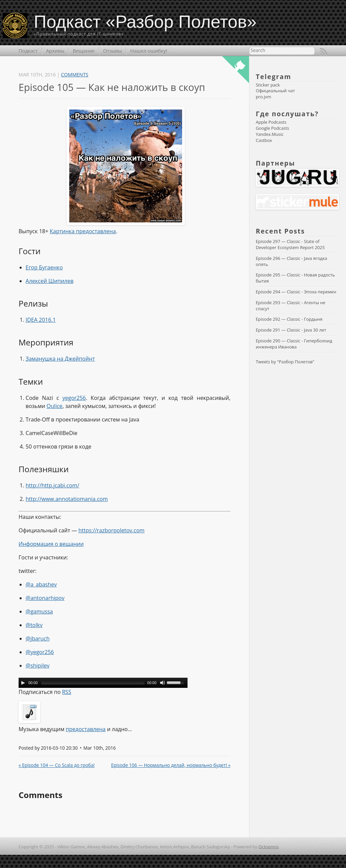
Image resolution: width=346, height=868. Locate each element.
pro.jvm (264, 97)
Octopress (269, 847)
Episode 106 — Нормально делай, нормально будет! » (171, 765)
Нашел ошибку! (149, 51)
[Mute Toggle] (163, 683)
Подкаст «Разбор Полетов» (145, 22)
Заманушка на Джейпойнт (60, 359)
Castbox (264, 140)
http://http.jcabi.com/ (53, 485)
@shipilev (38, 666)
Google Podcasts (273, 128)
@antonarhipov (45, 598)
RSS (324, 52)
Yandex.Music (270, 134)
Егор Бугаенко (44, 267)
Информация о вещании (51, 544)
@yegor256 (40, 652)
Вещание (84, 51)
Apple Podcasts (271, 122)
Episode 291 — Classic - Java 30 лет (291, 330)
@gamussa (39, 611)
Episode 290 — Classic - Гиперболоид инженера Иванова (294, 344)
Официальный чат (275, 91)
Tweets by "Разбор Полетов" (285, 362)
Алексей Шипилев (50, 281)
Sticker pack (268, 85)
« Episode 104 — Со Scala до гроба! (57, 765)
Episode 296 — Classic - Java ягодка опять (292, 261)
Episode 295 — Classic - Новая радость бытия (296, 278)
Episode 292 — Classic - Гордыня (289, 319)
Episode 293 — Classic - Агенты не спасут (291, 306)
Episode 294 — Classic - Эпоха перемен (296, 292)
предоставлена (86, 729)
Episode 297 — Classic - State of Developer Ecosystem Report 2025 (290, 244)
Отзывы (112, 51)
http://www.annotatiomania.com (67, 499)
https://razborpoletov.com (112, 530)
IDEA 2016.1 (41, 320)
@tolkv (34, 625)
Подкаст (28, 51)
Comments (75, 75)
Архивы (55, 51)
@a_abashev (41, 584)
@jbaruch (38, 638)
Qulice (55, 406)
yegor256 (74, 398)
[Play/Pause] (23, 683)
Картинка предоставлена (83, 231)
